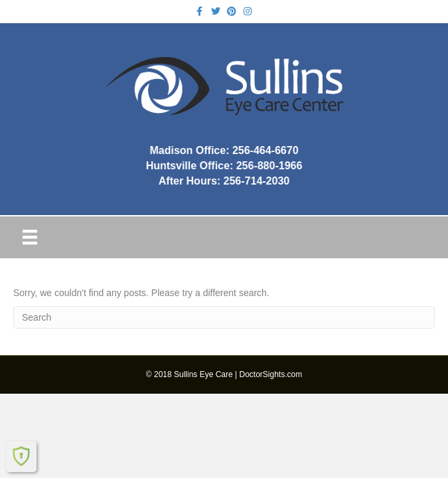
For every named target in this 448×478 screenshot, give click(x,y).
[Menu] (30, 237)
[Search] (224, 317)
